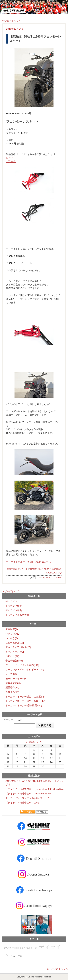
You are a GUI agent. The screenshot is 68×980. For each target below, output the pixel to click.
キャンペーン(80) (15, 652)
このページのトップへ (56, 969)
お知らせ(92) (12, 656)
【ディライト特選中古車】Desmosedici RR (28, 794)
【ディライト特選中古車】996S (22, 803)
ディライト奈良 (14, 610)
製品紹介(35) (12, 687)
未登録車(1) (12, 629)
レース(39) (11, 674)
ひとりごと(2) (13, 634)
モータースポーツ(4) (16, 679)
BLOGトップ (56, 573)
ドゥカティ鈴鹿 (14, 606)
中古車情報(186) (14, 661)
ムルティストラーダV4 (29, 948)
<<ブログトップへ (11, 21)
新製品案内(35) (13, 683)
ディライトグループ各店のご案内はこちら (29, 562)
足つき (7, 948)
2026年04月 (36, 742)
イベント (14, 956)
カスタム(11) (12, 692)
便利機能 (16, 948)
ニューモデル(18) (15, 643)
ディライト (23, 569)
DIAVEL (58, 577)
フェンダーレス (45, 577)
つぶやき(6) (12, 638)
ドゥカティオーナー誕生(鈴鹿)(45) (24, 705)
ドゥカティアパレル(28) (18, 647)
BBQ (20, 956)
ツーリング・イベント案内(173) (22, 665)
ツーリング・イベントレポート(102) (25, 670)
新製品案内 (12, 569)
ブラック (11, 161)
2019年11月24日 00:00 (39, 569)
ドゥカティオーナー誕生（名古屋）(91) (26, 697)
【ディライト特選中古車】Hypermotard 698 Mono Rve (35, 789)
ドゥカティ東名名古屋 (17, 615)
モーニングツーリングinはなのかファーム (28, 798)
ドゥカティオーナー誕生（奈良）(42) (25, 701)
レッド (10, 158)
